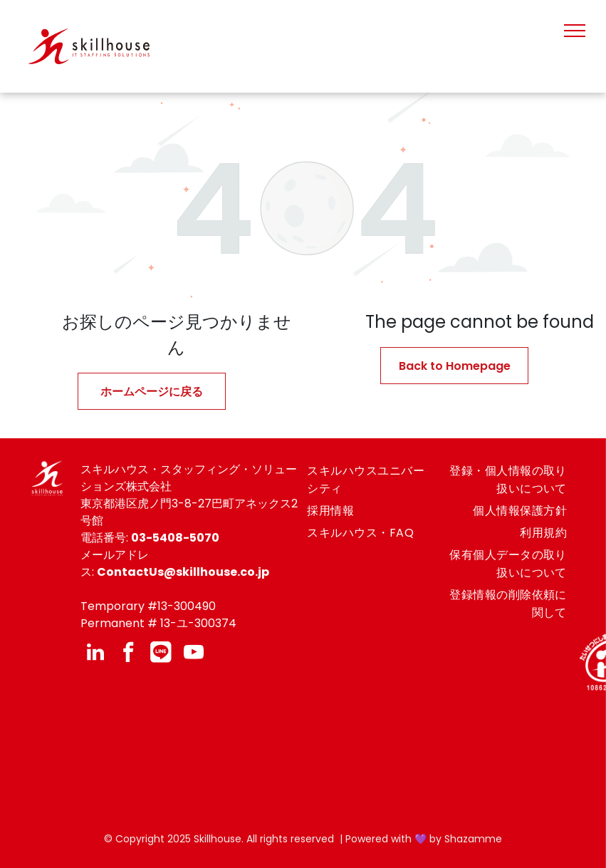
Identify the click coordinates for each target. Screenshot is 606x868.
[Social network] (161, 654)
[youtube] (194, 654)
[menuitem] (366, 480)
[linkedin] (95, 654)
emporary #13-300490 (152, 606)
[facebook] (128, 654)
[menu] (575, 31)
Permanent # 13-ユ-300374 (158, 623)
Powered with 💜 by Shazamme (424, 839)
